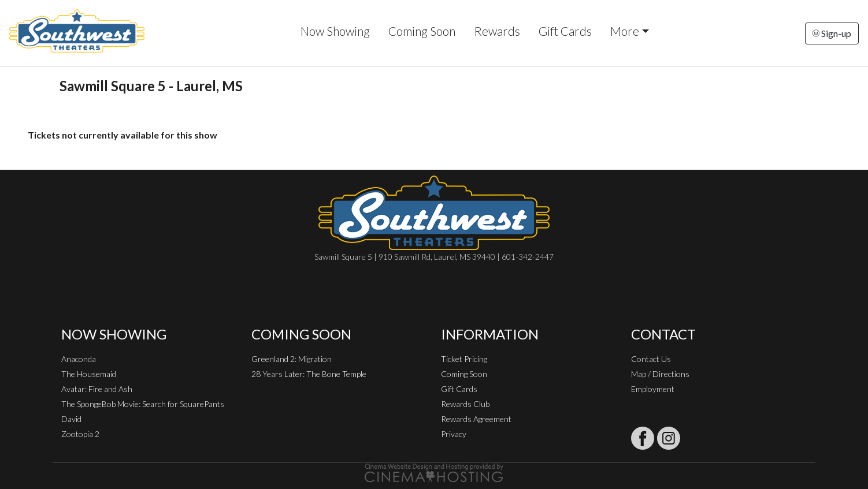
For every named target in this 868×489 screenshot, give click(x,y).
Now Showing (335, 31)
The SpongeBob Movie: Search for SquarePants (143, 404)
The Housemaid (89, 374)
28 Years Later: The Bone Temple (309, 374)
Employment (653, 389)
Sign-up (832, 33)
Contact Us (651, 359)
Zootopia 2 (80, 434)
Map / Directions (660, 374)
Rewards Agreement (476, 419)
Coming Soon (422, 31)
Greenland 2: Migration (292, 359)
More (625, 31)
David (71, 419)
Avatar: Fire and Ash (97, 389)
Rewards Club (465, 404)
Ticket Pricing (464, 359)
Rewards (497, 31)
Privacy (454, 434)
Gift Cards (565, 31)
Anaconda (79, 359)
